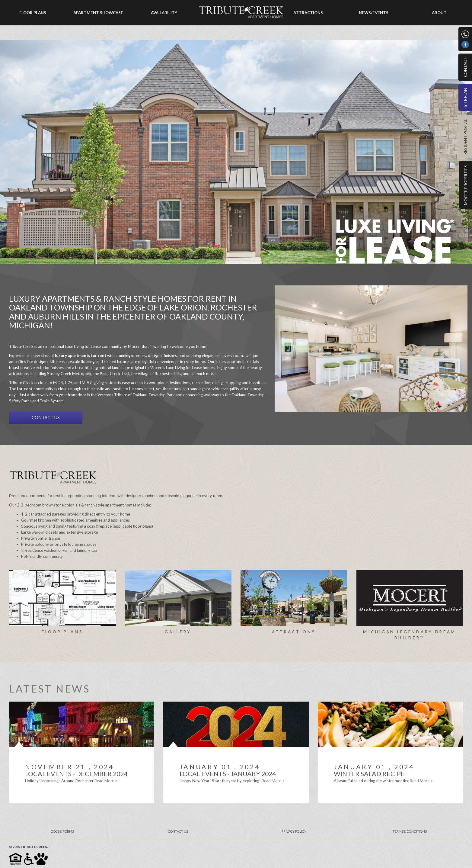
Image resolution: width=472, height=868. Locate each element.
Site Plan (465, 98)
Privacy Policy (294, 831)
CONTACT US (46, 417)
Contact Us (178, 831)
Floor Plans (33, 13)
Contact (465, 67)
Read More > (106, 781)
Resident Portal (465, 137)
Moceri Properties (466, 185)
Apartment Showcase (98, 13)
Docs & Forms (62, 831)
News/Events (374, 13)
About (439, 13)
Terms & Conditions (410, 831)
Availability (164, 13)
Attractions (308, 13)
